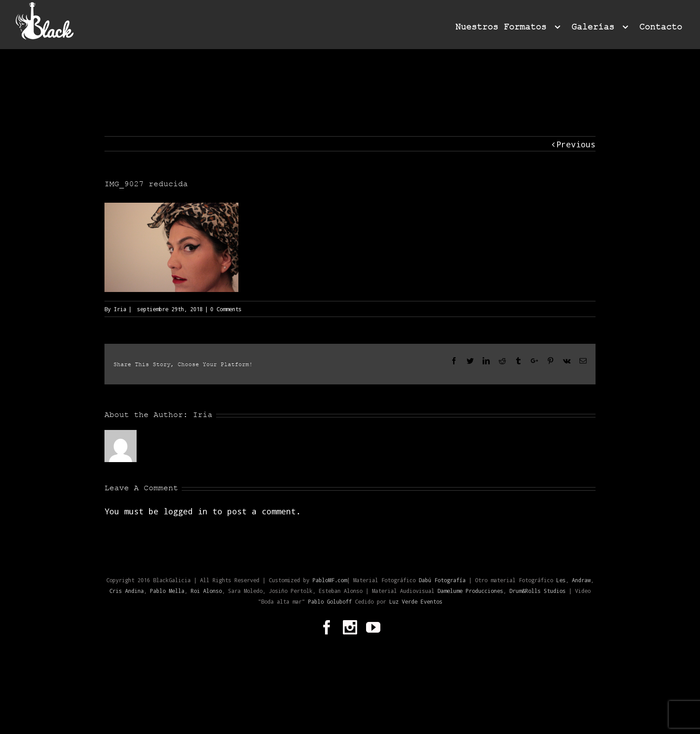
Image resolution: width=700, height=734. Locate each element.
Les (561, 580)
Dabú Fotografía (442, 580)
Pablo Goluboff (331, 601)
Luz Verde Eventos (416, 601)
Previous (576, 144)
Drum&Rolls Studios (537, 591)
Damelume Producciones (470, 591)
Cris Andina (127, 591)
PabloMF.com (330, 580)
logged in (185, 511)
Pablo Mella (167, 591)
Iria (120, 309)
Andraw (581, 580)
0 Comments (226, 309)
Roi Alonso (206, 591)
